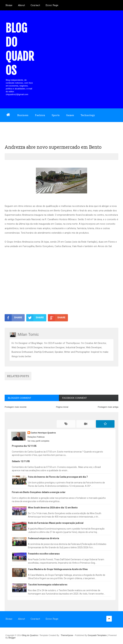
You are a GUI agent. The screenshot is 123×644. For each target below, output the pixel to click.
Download (12, 129)
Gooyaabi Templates (97, 635)
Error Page (52, 5)
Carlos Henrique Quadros (43, 433)
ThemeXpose (67, 635)
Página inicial (62, 407)
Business (23, 115)
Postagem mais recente (16, 407)
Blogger (12, 638)
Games (70, 115)
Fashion (40, 115)
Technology (88, 115)
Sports (56, 115)
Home (9, 5)
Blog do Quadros (20, 49)
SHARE (13, 318)
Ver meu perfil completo (39, 441)
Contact (35, 5)
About (21, 5)
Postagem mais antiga (108, 407)
